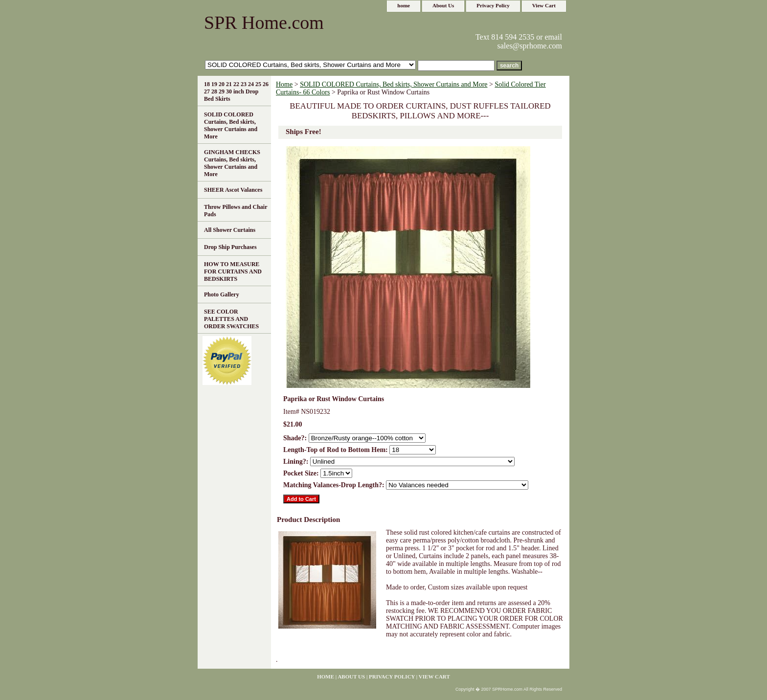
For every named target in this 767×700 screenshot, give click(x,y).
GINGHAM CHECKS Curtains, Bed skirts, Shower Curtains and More (232, 163)
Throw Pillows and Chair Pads (236, 211)
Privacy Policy (493, 5)
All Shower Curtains (230, 230)
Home (284, 84)
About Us (443, 5)
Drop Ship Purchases (230, 247)
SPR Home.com (264, 23)
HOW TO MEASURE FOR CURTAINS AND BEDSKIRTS (233, 271)
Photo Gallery (222, 294)
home (404, 5)
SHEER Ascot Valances (233, 190)
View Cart (544, 5)
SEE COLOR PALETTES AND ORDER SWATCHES (231, 319)
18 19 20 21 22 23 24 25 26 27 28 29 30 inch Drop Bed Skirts (236, 91)
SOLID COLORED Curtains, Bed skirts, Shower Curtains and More (394, 84)
